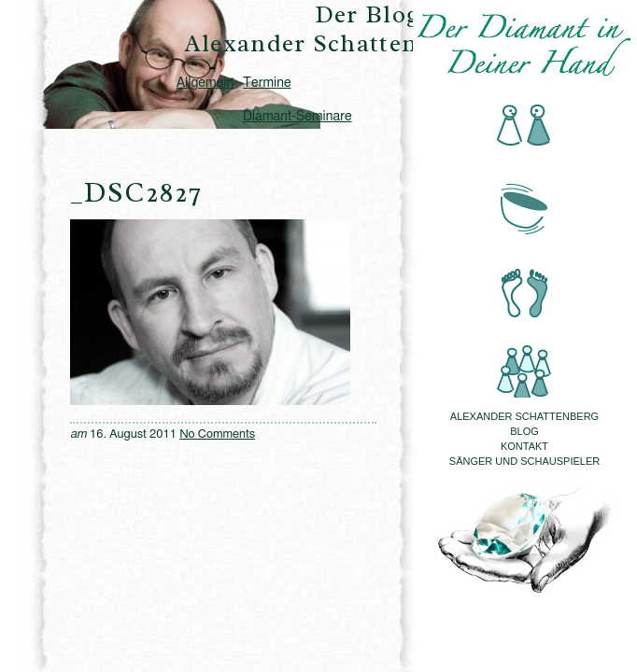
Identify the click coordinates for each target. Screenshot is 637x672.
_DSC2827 (136, 192)
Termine (267, 83)
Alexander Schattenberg (524, 416)
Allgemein (205, 83)
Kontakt (524, 446)
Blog (524, 431)
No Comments (217, 434)
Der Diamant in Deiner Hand (524, 45)
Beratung (524, 126)
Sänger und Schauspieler (524, 461)
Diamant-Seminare (297, 117)
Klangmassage (524, 204)
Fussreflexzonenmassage (524, 281)
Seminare (524, 359)
